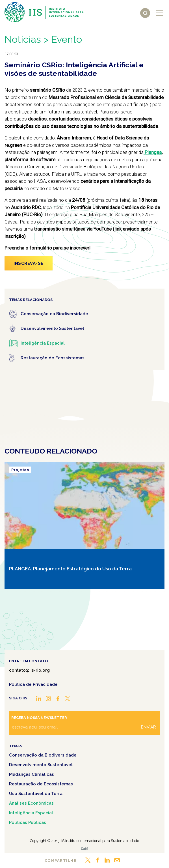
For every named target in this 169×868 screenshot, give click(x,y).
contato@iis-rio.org (29, 670)
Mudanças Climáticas (32, 774)
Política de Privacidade (33, 684)
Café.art (84, 849)
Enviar (149, 727)
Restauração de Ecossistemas (41, 784)
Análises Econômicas (31, 803)
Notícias (23, 39)
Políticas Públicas (28, 822)
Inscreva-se (29, 263)
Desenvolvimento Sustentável (41, 765)
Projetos (20, 470)
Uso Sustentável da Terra (36, 794)
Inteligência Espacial (31, 813)
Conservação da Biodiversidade (43, 755)
